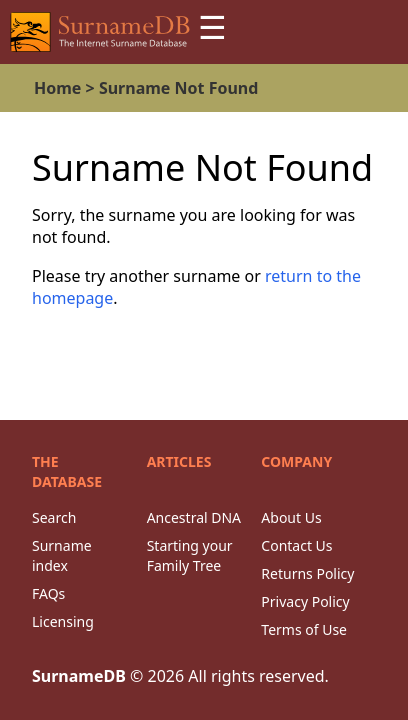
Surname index (62, 555)
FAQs (48, 593)
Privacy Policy (305, 601)
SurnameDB (79, 676)
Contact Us (296, 545)
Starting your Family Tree (190, 555)
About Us (291, 517)
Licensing (63, 621)
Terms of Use (304, 629)
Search (54, 517)
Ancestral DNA (194, 517)
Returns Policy (307, 573)
